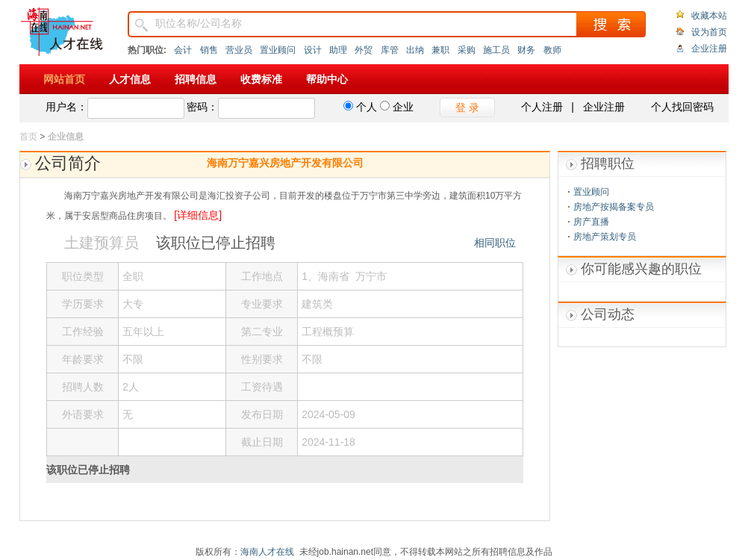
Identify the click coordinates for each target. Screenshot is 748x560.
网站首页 (64, 79)
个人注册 (542, 107)
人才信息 (130, 79)
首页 (28, 137)
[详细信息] (198, 215)
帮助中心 (327, 79)
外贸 (364, 50)
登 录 (467, 108)
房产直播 (591, 222)
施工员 (496, 50)
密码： (202, 107)
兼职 (440, 50)
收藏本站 (709, 16)
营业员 (239, 50)
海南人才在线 (267, 552)
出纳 (415, 50)
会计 (183, 50)
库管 (390, 50)
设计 (313, 50)
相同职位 (495, 243)
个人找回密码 (682, 107)
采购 (467, 50)
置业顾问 (278, 50)
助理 (338, 50)
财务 (526, 50)
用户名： (66, 107)
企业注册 (709, 49)
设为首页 (709, 32)
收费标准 (261, 79)
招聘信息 (196, 79)
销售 (209, 50)
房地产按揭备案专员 (614, 207)
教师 (552, 50)
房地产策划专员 (605, 237)
